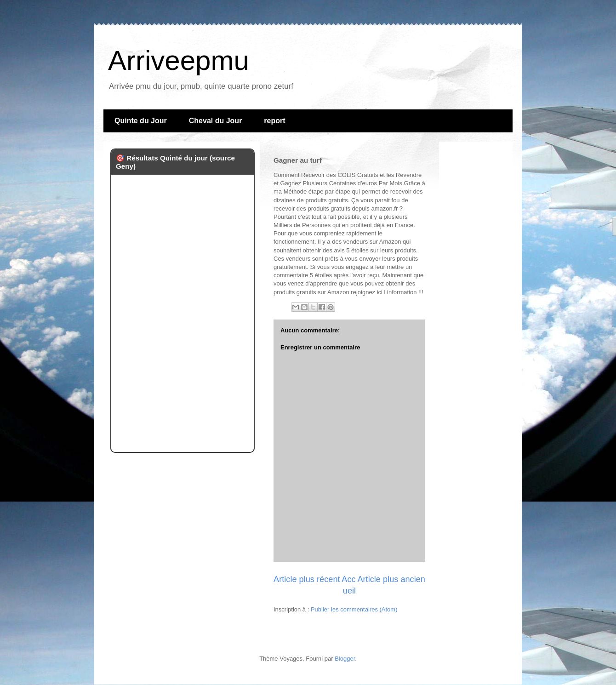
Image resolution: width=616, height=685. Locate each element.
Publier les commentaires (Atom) (354, 609)
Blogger (345, 659)
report (274, 121)
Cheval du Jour (216, 121)
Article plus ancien (391, 579)
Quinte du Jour (141, 121)
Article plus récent (307, 579)
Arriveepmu (179, 60)
